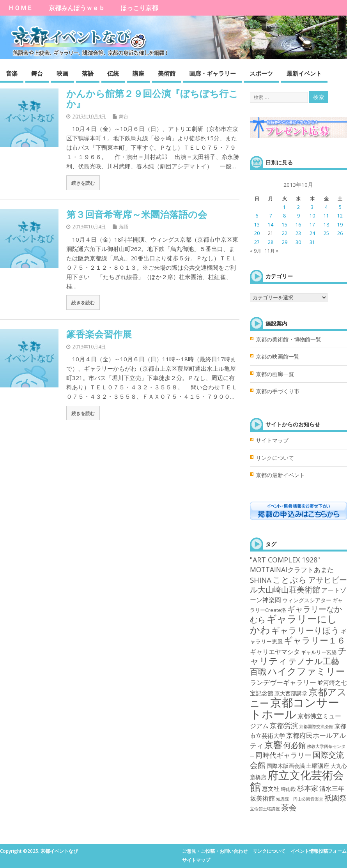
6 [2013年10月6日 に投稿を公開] (257, 216)
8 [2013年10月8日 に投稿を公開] (284, 216)
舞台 (37, 73)
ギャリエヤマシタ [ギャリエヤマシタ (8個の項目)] (275, 652)
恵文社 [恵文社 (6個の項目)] (271, 788)
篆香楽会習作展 (99, 334)
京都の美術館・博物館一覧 (289, 339)
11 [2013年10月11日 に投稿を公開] (326, 216)
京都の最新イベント (280, 475)
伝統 (113, 73)
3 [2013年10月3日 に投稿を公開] (312, 207)
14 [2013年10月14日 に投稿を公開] (271, 225)
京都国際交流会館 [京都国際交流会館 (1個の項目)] (316, 727)
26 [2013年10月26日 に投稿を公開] (340, 233)
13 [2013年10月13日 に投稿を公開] (257, 225)
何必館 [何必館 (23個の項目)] (295, 745)
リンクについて (275, 458)
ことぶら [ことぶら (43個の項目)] (290, 579)
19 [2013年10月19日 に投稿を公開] (340, 225)
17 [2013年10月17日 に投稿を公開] (312, 225)
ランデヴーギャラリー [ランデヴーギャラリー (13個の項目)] (283, 682)
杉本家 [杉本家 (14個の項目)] (308, 788)
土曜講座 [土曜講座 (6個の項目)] (318, 765)
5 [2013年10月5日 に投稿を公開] (340, 207)
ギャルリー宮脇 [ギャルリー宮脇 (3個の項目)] (319, 652)
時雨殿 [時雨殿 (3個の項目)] (288, 789)
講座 (138, 73)
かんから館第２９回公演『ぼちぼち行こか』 (152, 98)
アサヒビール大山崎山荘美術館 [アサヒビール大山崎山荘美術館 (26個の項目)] (298, 585)
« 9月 (256, 251)
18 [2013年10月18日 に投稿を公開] (326, 225)
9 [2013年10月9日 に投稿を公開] (298, 216)
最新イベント (304, 73)
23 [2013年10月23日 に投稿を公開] (298, 233)
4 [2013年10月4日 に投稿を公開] (326, 207)
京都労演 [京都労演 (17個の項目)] (284, 725)
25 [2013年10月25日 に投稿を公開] (326, 233)
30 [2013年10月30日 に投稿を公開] (298, 242)
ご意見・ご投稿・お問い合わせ (215, 851)
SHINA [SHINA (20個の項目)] (261, 580)
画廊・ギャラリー (212, 73)
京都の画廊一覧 (275, 374)
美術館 (167, 73)
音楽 (12, 73)
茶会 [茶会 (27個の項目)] (289, 807)
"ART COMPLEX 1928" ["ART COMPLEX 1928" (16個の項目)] (285, 560)
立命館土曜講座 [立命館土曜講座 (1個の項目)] (265, 809)
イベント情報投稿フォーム (319, 851)
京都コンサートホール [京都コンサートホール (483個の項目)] (295, 708)
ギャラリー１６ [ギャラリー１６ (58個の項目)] (315, 640)
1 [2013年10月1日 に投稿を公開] (284, 207)
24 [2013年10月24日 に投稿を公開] (312, 233)
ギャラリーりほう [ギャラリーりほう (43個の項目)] (305, 630)
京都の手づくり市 (278, 391)
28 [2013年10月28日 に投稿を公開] (271, 242)
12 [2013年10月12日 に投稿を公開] (340, 216)
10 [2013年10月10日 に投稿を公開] (312, 216)
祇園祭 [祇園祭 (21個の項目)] (335, 798)
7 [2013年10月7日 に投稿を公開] (271, 216)
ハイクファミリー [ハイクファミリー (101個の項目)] (306, 671)
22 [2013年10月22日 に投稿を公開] (285, 233)
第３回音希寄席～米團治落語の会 (137, 214)
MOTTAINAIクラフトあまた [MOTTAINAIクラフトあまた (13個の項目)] (292, 569)
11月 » (272, 251)
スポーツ (261, 73)
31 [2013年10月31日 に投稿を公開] (312, 242)
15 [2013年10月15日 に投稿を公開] (285, 225)
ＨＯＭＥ (20, 8)
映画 (62, 73)
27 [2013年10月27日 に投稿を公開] (257, 242)
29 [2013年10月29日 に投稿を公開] (285, 242)
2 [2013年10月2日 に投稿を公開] (298, 207)
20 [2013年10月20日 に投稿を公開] (257, 233)
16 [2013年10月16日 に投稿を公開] (298, 225)
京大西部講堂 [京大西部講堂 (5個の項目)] (291, 693)
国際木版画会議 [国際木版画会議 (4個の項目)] (286, 766)
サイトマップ (272, 440)
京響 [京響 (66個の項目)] (273, 745)
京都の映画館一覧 (278, 357)
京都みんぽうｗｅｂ (77, 8)
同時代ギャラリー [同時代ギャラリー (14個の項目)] (283, 755)
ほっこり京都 (139, 8)
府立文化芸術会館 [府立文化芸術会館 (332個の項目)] (297, 780)
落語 (88, 73)
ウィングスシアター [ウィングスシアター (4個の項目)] (307, 600)
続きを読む (83, 183)
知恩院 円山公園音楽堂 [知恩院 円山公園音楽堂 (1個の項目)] (300, 799)
